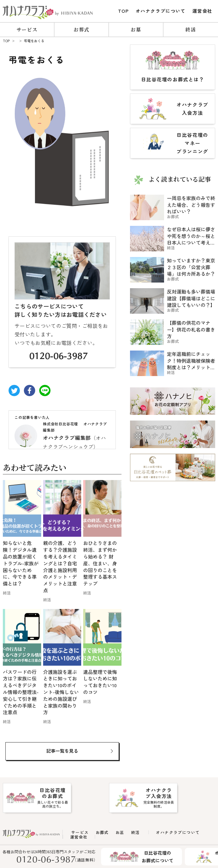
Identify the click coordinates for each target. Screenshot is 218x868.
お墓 (136, 29)
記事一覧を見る (62, 751)
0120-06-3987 (58, 357)
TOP (123, 11)
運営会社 (202, 11)
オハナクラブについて (161, 11)
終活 (191, 29)
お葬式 (81, 29)
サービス (27, 29)
